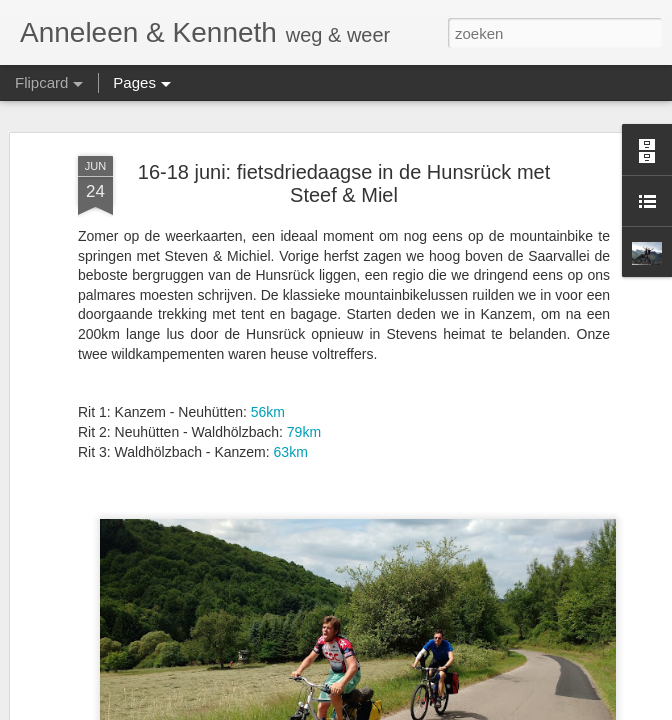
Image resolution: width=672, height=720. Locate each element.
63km (291, 452)
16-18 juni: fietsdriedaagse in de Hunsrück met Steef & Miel (344, 183)
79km (304, 432)
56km (268, 412)
